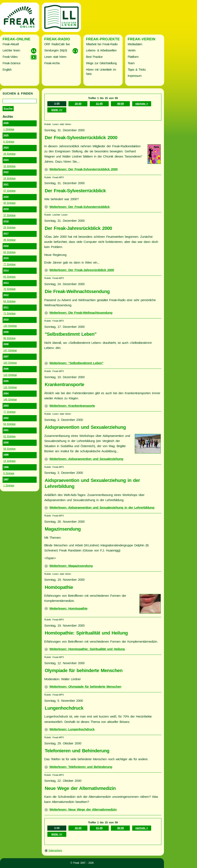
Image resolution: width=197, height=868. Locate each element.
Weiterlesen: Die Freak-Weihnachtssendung (81, 313)
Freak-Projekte (103, 39)
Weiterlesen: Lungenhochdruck (72, 729)
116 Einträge (10, 387)
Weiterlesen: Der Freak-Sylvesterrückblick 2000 (83, 169)
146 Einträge (10, 400)
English (7, 70)
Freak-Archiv (52, 63)
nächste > (142, 104)
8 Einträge (9, 142)
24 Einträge (9, 178)
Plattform (133, 57)
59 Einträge (9, 449)
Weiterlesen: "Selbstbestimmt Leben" (76, 363)
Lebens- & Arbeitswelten (101, 50)
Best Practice (94, 57)
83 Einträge (9, 252)
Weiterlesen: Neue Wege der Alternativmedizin (83, 809)
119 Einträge (10, 375)
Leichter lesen (11, 50)
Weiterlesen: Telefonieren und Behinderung (81, 767)
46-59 (120, 104)
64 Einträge (9, 301)
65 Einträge (9, 277)
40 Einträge (9, 203)
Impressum (135, 76)
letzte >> (57, 110)
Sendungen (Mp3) (56, 50)
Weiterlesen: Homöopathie (68, 608)
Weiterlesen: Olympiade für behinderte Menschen (85, 686)
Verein (132, 50)
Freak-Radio (57, 39)
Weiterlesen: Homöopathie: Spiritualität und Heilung (87, 649)
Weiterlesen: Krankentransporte (72, 406)
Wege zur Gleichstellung (101, 63)
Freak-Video (10, 57)
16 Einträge (9, 166)
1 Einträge (9, 129)
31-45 (99, 104)
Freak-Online (17, 39)
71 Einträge (9, 314)
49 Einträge (9, 240)
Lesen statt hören (55, 57)
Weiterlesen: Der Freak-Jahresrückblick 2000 (82, 270)
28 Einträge (9, 154)
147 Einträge (10, 350)
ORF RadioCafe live (57, 44)
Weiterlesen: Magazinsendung (71, 566)
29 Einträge (9, 228)
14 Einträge (9, 461)
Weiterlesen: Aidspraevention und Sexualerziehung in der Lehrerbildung (102, 507)
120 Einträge (10, 326)
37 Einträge (9, 215)
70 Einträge (9, 289)
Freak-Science (11, 63)
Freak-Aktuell (11, 44)
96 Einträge (9, 338)
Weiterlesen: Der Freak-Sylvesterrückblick (80, 207)
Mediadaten (135, 44)
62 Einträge (9, 436)
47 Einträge (9, 191)
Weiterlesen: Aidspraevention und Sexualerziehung (86, 459)
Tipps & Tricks (137, 70)
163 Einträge (10, 363)
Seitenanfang (55, 850)
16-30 (78, 104)
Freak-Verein (142, 39)
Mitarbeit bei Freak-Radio (102, 44)
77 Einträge (9, 264)
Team (131, 63)
